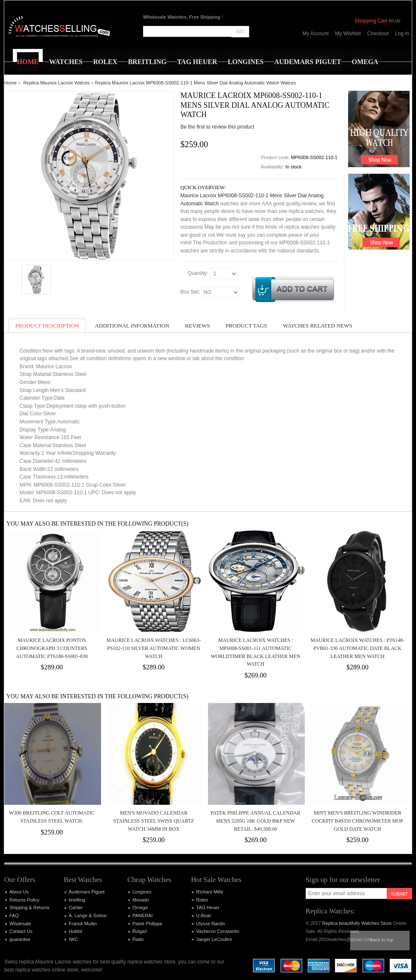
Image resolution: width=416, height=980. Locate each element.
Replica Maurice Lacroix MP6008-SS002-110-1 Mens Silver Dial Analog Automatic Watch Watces (196, 83)
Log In (402, 34)
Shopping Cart (371, 21)
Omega (140, 907)
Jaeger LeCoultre (214, 939)
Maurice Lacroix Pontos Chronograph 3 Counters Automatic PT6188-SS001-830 (52, 648)
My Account (315, 34)
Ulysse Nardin (211, 924)
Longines (142, 892)
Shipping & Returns (30, 907)
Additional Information (132, 326)
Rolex (202, 900)
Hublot (76, 931)
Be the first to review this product (217, 127)
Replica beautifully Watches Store (357, 923)
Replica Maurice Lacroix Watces (57, 83)
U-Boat (203, 916)
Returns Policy (24, 900)
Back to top (382, 940)
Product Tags (247, 326)
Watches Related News (317, 326)
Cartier (76, 907)
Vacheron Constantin (218, 931)
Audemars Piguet (87, 892)
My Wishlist (348, 34)
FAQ (14, 916)
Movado (141, 900)
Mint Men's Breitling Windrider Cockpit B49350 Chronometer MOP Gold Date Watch (357, 821)
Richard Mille (210, 892)
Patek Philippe (147, 924)
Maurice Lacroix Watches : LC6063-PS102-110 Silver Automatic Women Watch (154, 648)
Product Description (47, 326)
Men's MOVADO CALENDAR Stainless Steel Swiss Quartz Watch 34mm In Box (154, 821)
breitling (77, 900)
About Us (19, 892)
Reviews (198, 326)
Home (10, 83)
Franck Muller (83, 924)
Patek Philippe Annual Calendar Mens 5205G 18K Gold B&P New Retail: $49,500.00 (255, 821)
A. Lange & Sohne (88, 916)
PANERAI (142, 916)
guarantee (20, 939)
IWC (73, 939)
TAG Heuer (208, 907)
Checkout (378, 34)
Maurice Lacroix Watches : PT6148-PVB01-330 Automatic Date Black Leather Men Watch (357, 648)
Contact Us (21, 931)
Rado (138, 939)
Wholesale (20, 924)
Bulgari (140, 931)
